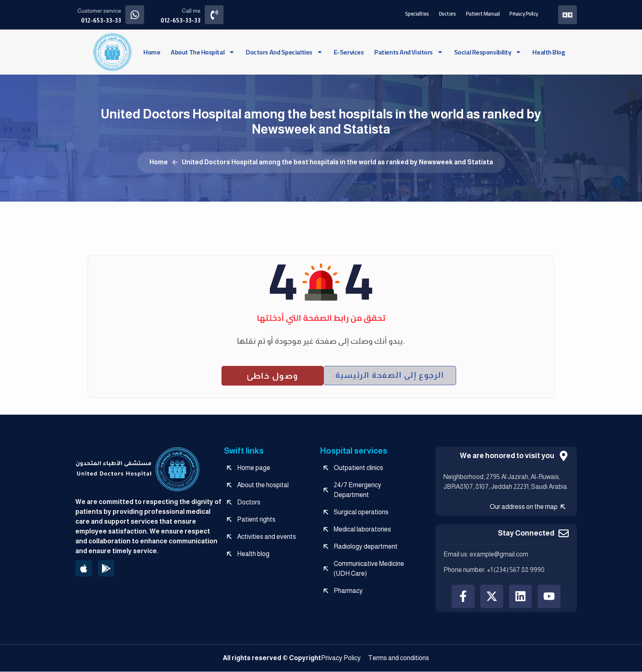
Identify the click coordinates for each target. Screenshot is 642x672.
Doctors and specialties (284, 52)
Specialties (417, 13)
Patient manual (483, 13)
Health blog (549, 52)
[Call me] (215, 15)
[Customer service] (135, 15)
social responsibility (488, 52)
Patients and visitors (409, 52)
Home (152, 52)
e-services (349, 52)
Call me (192, 11)
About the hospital (203, 52)
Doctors (447, 13)
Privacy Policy (523, 13)
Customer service (99, 11)
